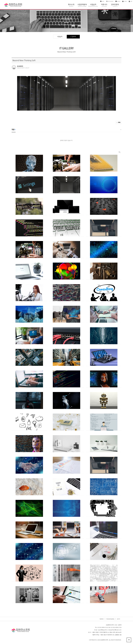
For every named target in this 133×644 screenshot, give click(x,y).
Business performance (93, 6)
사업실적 (93, 2)
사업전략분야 (82, 2)
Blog (102, 1)
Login (124, 1)
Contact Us (115, 6)
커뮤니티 (104, 2)
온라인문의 (115, 2)
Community (104, 6)
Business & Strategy (82, 6)
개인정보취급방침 (110, 619)
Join (130, 1)
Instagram (110, 1)
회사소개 (71, 2)
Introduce (71, 6)
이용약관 (101, 619)
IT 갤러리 (73, 37)
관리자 (119, 619)
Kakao (118, 1)
